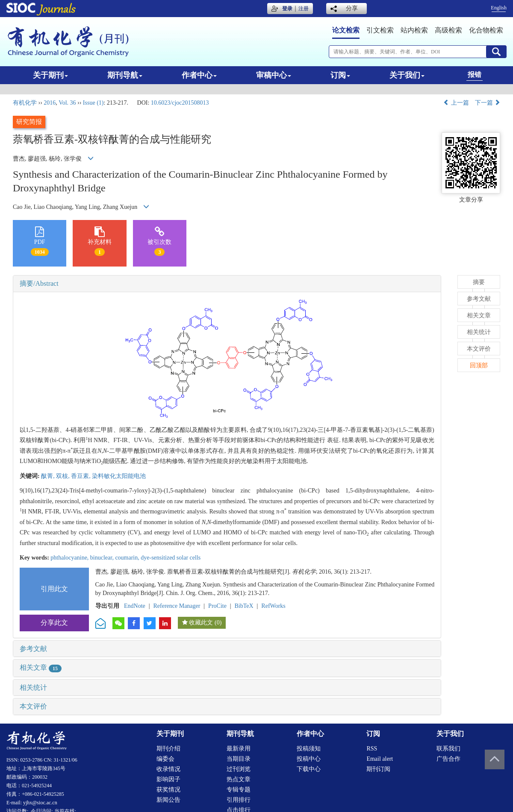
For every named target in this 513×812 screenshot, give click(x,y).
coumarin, (128, 558)
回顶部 (479, 365)
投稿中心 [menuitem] (309, 759)
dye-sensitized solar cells (171, 558)
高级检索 (448, 30)
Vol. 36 (67, 103)
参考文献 (33, 649)
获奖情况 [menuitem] (168, 790)
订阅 (340, 75)
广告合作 (448, 759)
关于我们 (407, 75)
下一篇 (488, 103)
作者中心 (199, 75)
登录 (287, 9)
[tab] (227, 284)
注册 (304, 9)
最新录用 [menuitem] (239, 749)
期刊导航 (125, 75)
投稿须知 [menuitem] (309, 749)
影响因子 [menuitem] (168, 779)
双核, (63, 476)
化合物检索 (486, 30)
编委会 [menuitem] (165, 759)
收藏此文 (201, 623)
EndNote (135, 606)
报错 (475, 75)
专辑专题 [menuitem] (239, 790)
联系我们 (448, 749)
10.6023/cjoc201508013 (180, 103)
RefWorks (273, 606)
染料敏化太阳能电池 (119, 476)
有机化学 (25, 103)
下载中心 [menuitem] (309, 769)
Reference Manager (177, 606)
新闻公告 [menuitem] (168, 800)
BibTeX (244, 606)
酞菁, (49, 476)
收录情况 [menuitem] (168, 769)
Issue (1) (93, 103)
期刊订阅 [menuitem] (378, 769)
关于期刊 (50, 75)
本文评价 (33, 706)
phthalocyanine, (70, 558)
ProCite (217, 606)
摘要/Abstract (39, 283)
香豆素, (81, 476)
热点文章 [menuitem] (239, 779)
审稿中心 (274, 75)
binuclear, (103, 558)
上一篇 (456, 103)
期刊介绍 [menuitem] (168, 749)
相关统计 (33, 687)
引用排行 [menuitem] (239, 800)
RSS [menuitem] (372, 749)
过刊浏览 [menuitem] (239, 769)
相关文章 (41, 667)
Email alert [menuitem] (380, 759)
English (499, 8)
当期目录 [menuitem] (239, 759)
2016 (50, 103)
